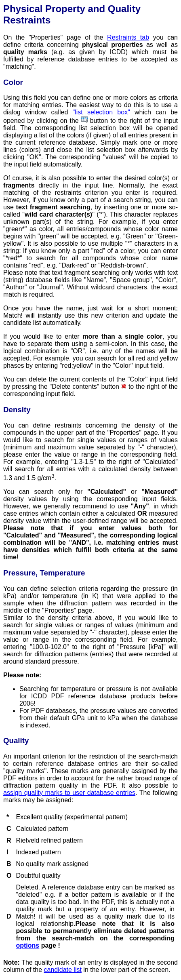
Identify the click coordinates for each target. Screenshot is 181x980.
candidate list (63, 970)
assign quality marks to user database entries (69, 793)
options (27, 945)
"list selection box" (101, 112)
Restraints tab (128, 37)
